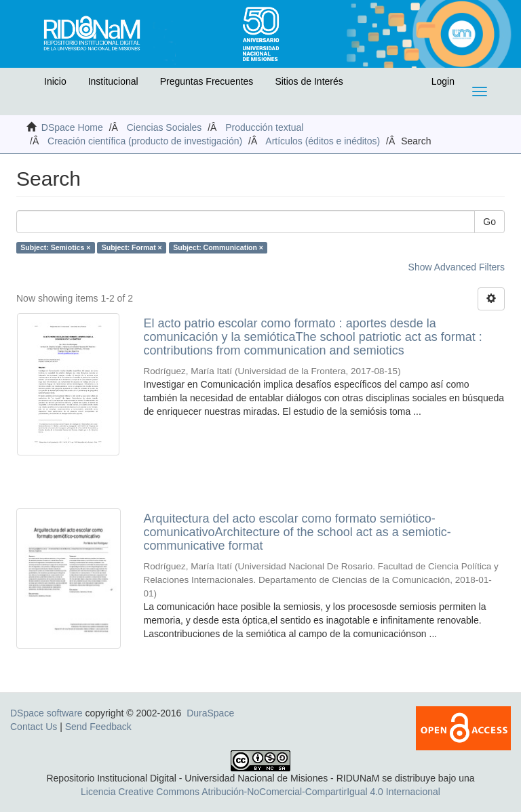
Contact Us (34, 727)
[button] (25, 85)
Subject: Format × (132, 247)
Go (489, 222)
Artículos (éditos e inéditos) (323, 141)
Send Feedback (98, 727)
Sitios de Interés (309, 81)
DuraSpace (210, 713)
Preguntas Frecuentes (207, 81)
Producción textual (264, 127)
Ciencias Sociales (165, 127)
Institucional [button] (113, 81)
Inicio (55, 81)
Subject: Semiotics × (55, 247)
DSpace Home (72, 127)
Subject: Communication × (218, 247)
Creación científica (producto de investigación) (145, 141)
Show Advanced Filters (457, 267)
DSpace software (46, 713)
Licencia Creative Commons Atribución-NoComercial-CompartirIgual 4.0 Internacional (260, 792)
